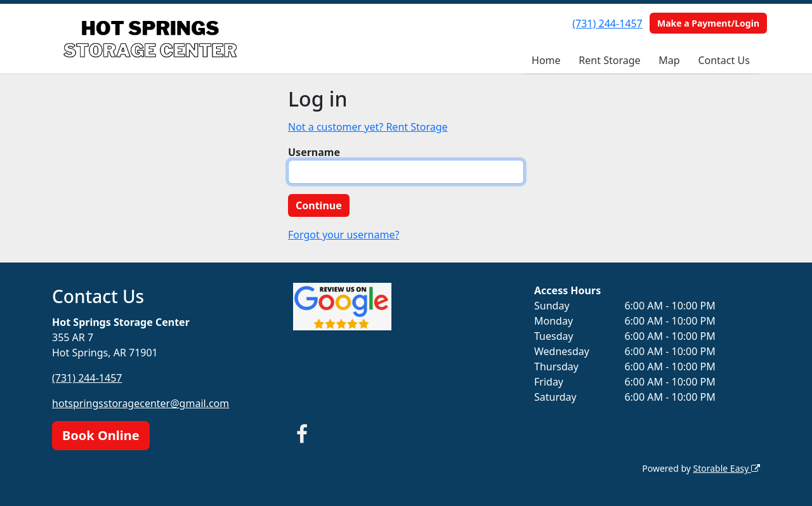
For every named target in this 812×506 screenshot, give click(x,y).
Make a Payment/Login (708, 23)
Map (669, 60)
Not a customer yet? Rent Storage (368, 127)
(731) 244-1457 (607, 23)
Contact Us (724, 60)
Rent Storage (609, 60)
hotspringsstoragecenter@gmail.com (141, 403)
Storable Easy (727, 468)
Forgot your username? (344, 235)
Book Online (101, 435)
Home (546, 60)
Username (314, 152)
